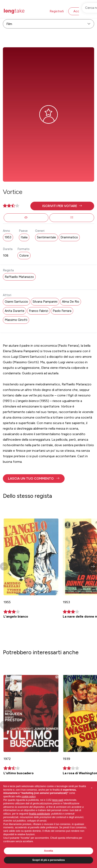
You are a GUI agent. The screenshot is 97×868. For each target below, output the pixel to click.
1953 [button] (8, 237)
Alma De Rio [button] (71, 302)
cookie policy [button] (29, 797)
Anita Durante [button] (15, 311)
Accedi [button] (79, 11)
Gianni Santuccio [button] (16, 302)
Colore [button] (24, 256)
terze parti (58, 800)
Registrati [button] (57, 11)
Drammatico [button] (69, 237)
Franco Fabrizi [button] (39, 311)
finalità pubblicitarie (39, 814)
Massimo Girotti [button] (16, 320)
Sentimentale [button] (46, 237)
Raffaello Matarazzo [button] (19, 277)
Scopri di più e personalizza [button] (48, 860)
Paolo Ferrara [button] (62, 311)
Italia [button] (24, 237)
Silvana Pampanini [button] (45, 302)
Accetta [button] (48, 851)
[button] (62, 206)
